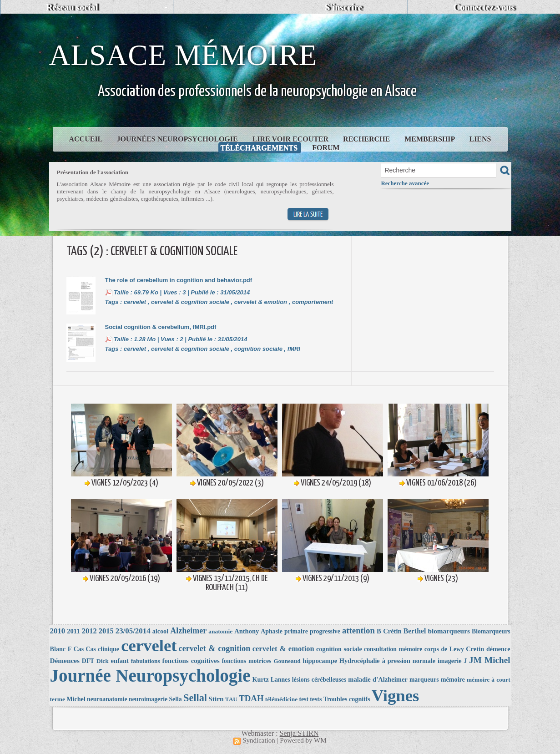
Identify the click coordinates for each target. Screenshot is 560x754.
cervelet (135, 302)
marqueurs (424, 680)
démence (498, 649)
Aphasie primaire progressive (300, 631)
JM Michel (489, 660)
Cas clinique (102, 649)
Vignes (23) (441, 579)
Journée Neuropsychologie (150, 676)
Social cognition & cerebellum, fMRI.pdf (161, 327)
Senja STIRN (299, 733)
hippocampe (320, 661)
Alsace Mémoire (183, 55)
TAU (231, 699)
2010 (58, 631)
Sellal (195, 698)
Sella (175, 699)
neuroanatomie (107, 699)
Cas (79, 649)
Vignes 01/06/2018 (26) (441, 483)
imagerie (450, 661)
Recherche (367, 139)
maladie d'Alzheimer (378, 679)
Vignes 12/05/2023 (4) (125, 483)
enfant (120, 661)
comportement (313, 302)
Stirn (216, 699)
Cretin (475, 649)
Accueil (87, 139)
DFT (88, 661)
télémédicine (281, 699)
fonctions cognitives (191, 661)
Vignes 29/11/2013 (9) (336, 579)
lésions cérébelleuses (319, 680)
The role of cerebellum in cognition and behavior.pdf (179, 280)
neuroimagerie (148, 699)
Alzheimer (188, 631)
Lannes (280, 680)
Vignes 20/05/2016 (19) (125, 579)
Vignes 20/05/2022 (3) (230, 483)
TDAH (251, 698)
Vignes (396, 696)
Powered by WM (303, 740)
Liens (480, 139)
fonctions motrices (247, 661)
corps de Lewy (444, 649)
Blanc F (61, 649)
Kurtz (261, 679)
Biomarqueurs (491, 631)
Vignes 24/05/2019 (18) (336, 483)
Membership (430, 139)
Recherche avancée (405, 183)
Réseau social (72, 7)
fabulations (146, 661)
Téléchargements (260, 148)
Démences (65, 660)
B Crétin (389, 631)
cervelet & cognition (215, 648)
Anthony (247, 631)
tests (316, 699)
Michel (76, 699)
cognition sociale (258, 349)
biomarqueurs (449, 631)
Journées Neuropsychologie (178, 139)
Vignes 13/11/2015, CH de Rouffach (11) (230, 583)
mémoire (453, 679)
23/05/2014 (133, 631)
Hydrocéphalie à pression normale (387, 661)
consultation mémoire (393, 649)
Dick (103, 661)
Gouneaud (287, 661)
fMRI (294, 349)
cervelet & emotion (261, 302)
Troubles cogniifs (347, 699)
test (304, 699)
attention (358, 630)
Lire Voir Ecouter (291, 139)
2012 (89, 631)
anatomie (220, 631)
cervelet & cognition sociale (190, 302)
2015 (106, 631)
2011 (73, 631)
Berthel (415, 631)
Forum (326, 148)
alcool (160, 631)
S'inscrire (343, 7)
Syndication (259, 740)
